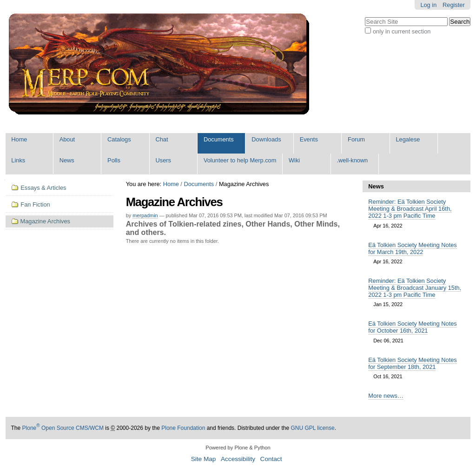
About (67, 139)
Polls (114, 160)
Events (309, 139)
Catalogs (119, 139)
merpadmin (145, 215)
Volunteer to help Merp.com (240, 160)
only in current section (402, 31)
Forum (356, 139)
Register (454, 5)
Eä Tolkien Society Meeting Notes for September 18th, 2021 (412, 363)
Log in (428, 5)
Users (163, 160)
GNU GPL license (312, 428)
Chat (162, 139)
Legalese (408, 139)
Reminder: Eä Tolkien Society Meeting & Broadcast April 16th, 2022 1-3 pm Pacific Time (410, 209)
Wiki (294, 160)
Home (19, 139)
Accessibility (238, 459)
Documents (219, 139)
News (67, 160)
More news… (386, 396)
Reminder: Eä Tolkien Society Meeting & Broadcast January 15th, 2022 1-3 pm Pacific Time (415, 288)
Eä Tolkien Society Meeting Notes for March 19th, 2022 (412, 248)
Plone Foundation (183, 428)
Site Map (204, 459)
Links (18, 160)
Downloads (266, 139)
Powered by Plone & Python (238, 448)
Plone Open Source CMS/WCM (63, 428)
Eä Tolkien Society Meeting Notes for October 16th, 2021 (412, 327)
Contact (271, 459)
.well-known (352, 160)
